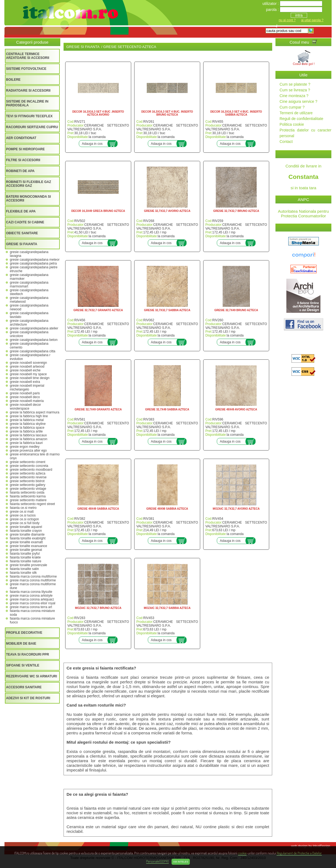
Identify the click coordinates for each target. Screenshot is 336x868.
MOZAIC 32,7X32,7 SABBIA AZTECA (167, 608)
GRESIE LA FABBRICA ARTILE (26, 431)
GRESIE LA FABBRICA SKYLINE (28, 424)
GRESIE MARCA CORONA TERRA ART (31, 607)
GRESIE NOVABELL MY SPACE (28, 374)
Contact (286, 142)
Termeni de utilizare (296, 113)
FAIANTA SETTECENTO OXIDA (27, 492)
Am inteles (181, 862)
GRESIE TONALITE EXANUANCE (28, 546)
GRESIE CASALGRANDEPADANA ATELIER (34, 328)
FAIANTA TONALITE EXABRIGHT (28, 538)
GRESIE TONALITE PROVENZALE (28, 565)
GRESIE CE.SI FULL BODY (25, 523)
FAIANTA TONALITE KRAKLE (25, 557)
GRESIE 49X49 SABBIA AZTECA (98, 509)
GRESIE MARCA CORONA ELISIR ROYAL (33, 603)
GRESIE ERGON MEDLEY (25, 447)
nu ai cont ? (287, 20)
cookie (242, 853)
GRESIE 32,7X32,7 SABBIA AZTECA (167, 310)
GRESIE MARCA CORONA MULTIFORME (33, 580)
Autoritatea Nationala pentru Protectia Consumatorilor (303, 214)
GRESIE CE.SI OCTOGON (24, 519)
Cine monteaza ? (294, 96)
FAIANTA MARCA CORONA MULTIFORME (33, 576)
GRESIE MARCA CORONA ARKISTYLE (31, 596)
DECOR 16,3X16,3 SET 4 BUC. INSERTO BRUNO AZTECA (167, 113)
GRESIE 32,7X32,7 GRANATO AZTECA (98, 310)
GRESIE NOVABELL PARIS (25, 393)
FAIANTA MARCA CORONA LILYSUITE (31, 592)
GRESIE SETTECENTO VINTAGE (28, 489)
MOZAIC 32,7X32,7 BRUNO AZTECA (98, 608)
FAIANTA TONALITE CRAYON (26, 531)
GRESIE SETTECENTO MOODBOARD (31, 470)
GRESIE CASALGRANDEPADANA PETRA (33, 263)
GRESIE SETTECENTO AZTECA (28, 473)
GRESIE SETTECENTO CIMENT (28, 462)
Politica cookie (292, 124)
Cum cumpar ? (292, 107)
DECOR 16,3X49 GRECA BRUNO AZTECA (98, 211)
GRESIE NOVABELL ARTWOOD (27, 367)
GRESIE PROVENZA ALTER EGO (28, 450)
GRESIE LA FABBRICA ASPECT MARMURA (34, 412)
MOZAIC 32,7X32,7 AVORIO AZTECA (236, 509)
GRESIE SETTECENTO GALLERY (28, 485)
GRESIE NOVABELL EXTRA (25, 382)
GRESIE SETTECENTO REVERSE (28, 477)
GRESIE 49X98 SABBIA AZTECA (167, 509)
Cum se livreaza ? (295, 90)
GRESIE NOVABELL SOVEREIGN (28, 363)
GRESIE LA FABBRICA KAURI (26, 443)
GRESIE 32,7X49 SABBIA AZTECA (167, 409)
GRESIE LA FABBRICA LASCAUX (28, 435)
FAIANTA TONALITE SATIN (24, 569)
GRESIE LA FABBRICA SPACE (27, 428)
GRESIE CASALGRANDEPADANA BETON (34, 340)
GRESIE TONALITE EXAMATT (26, 542)
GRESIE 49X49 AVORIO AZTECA (236, 409)
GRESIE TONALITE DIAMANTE (27, 534)
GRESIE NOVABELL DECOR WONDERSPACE (25, 407)
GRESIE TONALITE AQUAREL (26, 527)
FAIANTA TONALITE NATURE (25, 561)
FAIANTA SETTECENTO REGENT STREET (32, 504)
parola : (273, 10)
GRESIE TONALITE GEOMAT (26, 550)
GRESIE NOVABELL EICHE (25, 370)
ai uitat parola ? (312, 20)
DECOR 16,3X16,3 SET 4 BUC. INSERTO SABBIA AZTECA (236, 113)
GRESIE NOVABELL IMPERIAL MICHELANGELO (27, 388)
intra (299, 15)
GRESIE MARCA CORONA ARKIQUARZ (32, 599)
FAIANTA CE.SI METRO (23, 508)
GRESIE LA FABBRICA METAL (27, 420)
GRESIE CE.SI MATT (22, 512)
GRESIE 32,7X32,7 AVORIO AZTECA (167, 211)
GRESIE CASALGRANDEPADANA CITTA (33, 351)
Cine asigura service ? (298, 101)
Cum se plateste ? (295, 84)
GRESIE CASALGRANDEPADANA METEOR (35, 260)
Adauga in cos (92, 144)
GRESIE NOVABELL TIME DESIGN (30, 378)
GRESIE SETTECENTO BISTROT (27, 481)
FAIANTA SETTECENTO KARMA (28, 496)
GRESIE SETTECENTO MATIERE (28, 500)
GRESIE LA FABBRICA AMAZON (28, 439)
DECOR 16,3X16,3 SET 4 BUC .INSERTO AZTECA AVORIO (98, 113)
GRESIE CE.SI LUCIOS (23, 515)
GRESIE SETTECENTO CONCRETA (29, 466)
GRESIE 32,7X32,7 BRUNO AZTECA (236, 211)
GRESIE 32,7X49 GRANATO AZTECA (98, 409)
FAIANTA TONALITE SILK (23, 573)
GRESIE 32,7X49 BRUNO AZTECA (236, 310)
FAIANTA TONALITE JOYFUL (25, 554)
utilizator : (271, 4)
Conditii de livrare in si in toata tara (303, 177)
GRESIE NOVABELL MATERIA (27, 401)
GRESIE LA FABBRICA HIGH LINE (29, 416)
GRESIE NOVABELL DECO (25, 397)
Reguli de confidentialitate (301, 119)
